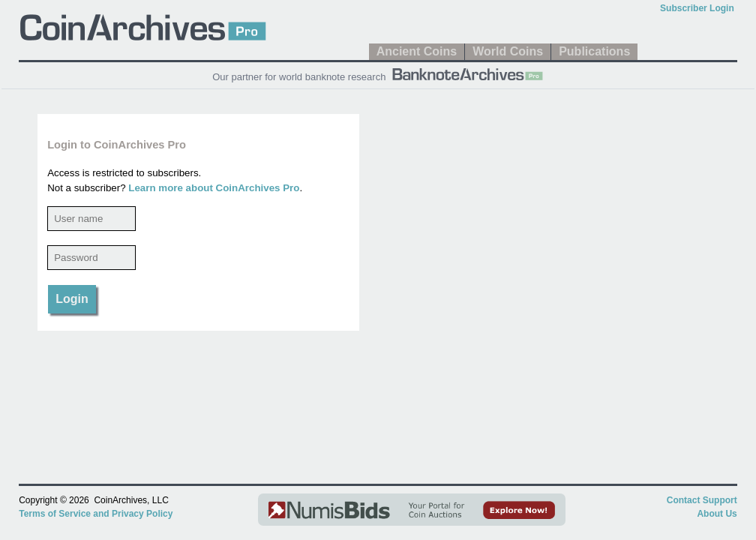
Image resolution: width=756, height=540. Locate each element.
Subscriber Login (697, 8)
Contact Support (702, 500)
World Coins (508, 51)
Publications (594, 51)
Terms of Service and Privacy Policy (96, 514)
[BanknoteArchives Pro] (467, 73)
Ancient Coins (417, 51)
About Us (717, 514)
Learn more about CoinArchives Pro (214, 188)
